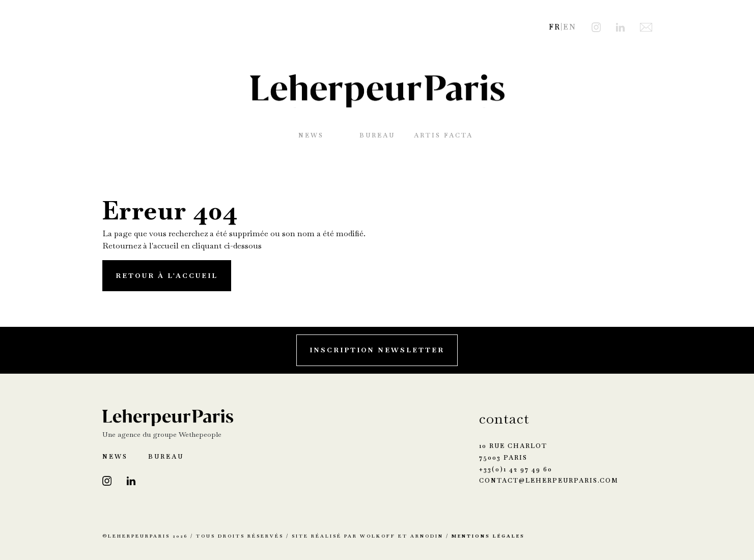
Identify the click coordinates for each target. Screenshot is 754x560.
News (311, 135)
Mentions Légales (488, 536)
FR (555, 27)
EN (570, 27)
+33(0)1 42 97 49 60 (516, 469)
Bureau (377, 135)
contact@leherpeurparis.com (549, 481)
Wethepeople (200, 434)
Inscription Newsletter (377, 350)
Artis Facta (443, 135)
